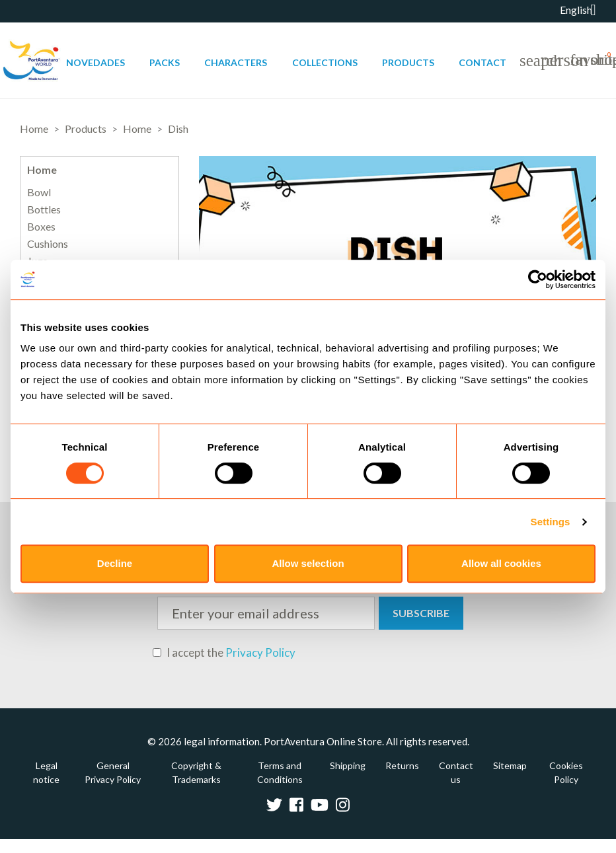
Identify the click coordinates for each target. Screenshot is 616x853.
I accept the (224, 653)
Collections (325, 62)
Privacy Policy (260, 652)
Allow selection (308, 563)
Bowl (39, 192)
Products (408, 62)
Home (42, 169)
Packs (165, 62)
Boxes (41, 227)
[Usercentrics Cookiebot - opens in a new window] (538, 279)
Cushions (48, 244)
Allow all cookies (501, 563)
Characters (236, 62)
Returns (402, 765)
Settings (551, 522)
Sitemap (510, 765)
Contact (482, 62)
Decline (115, 563)
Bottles (44, 209)
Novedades (96, 62)
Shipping (348, 765)
